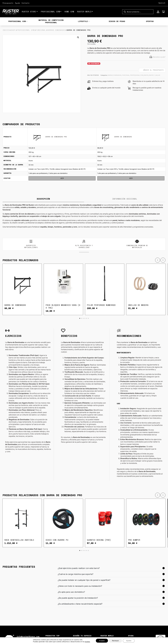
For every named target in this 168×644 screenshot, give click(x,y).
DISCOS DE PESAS (117, 21)
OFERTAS (150, 21)
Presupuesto (8, 3)
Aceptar (102, 641)
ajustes (87, 642)
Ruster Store (29, 12)
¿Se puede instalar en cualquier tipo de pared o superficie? (84, 580)
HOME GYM (69, 12)
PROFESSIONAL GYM (50, 12)
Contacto (26, 3)
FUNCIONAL (41, 30)
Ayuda (17, 3)
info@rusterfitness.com (28, 637)
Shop (13, 30)
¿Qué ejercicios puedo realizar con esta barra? (79, 568)
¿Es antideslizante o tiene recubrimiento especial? (80, 604)
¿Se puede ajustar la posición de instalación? (78, 598)
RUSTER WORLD (84, 12)
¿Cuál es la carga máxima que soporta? (76, 574)
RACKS (146, 75)
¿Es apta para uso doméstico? (71, 592)
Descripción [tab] (43, 199)
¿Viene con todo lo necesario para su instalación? (80, 586)
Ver (62, 178)
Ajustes (129, 641)
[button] (78, 37)
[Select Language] (158, 3)
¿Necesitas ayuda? (158, 57)
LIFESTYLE (83, 21)
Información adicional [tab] (125, 199)
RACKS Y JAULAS (155, 75)
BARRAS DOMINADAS (56, 30)
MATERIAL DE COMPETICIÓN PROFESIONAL (51, 21)
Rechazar (115, 641)
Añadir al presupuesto (153, 70)
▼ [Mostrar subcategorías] (27, 21)
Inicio (6, 30)
